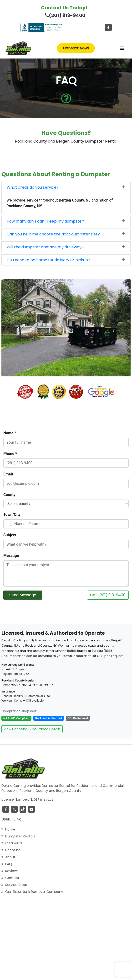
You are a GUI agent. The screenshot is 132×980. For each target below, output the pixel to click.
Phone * (10, 454)
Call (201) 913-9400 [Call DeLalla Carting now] (108, 595)
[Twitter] (14, 809)
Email (8, 474)
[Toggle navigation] (122, 48)
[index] (18, 48)
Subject (10, 535)
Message (11, 556)
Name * (10, 433)
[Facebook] (108, 27)
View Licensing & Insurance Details (32, 729)
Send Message (23, 595)
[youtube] (31, 809)
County (9, 495)
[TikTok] (23, 809)
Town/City (12, 514)
